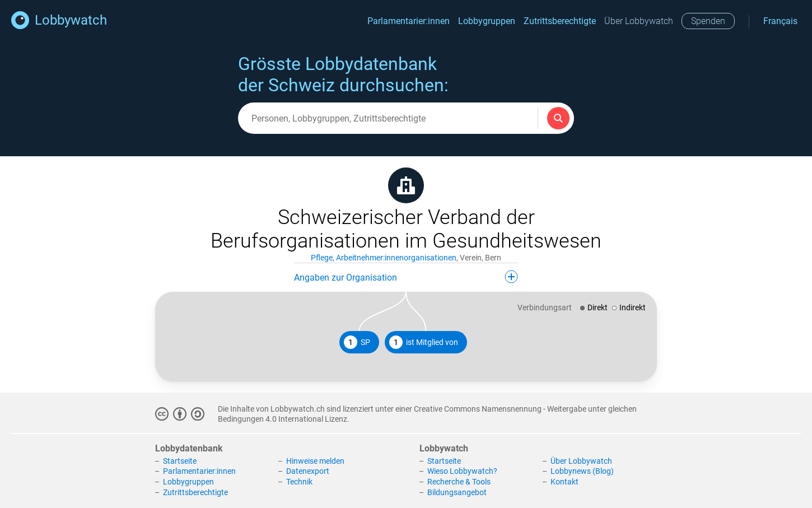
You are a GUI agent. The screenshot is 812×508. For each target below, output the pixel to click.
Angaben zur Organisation (406, 277)
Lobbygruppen (487, 21)
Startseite (180, 461)
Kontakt (564, 482)
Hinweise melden (315, 461)
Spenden (708, 21)
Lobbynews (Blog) (582, 471)
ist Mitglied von (424, 342)
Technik (299, 482)
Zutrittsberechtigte (560, 21)
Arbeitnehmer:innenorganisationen (396, 258)
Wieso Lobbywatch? (462, 471)
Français (780, 21)
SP (357, 342)
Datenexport (308, 471)
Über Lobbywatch (639, 21)
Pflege (322, 258)
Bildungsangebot (457, 492)
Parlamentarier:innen (409, 21)
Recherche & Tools (459, 482)
